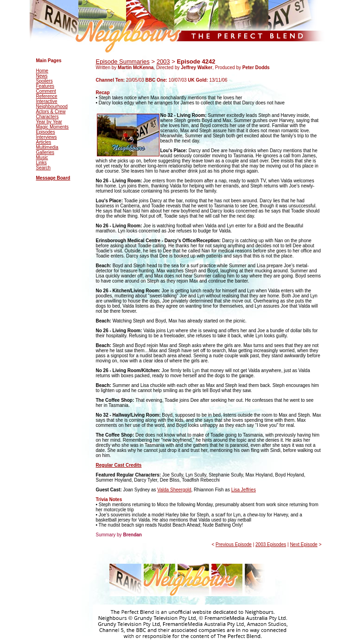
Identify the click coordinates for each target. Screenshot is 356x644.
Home (42, 71)
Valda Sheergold (174, 490)
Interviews (47, 137)
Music (42, 158)
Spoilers (44, 81)
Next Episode (303, 544)
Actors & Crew (51, 112)
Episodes (46, 132)
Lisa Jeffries (244, 490)
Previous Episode (234, 544)
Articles (44, 142)
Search (44, 168)
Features (45, 86)
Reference (47, 96)
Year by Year (49, 122)
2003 (163, 61)
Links (41, 163)
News (42, 76)
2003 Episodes (271, 544)
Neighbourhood (52, 106)
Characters (48, 117)
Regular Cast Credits (119, 465)
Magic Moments (53, 127)
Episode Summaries (123, 61)
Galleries (45, 152)
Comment (46, 91)
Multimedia (47, 147)
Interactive (47, 101)
